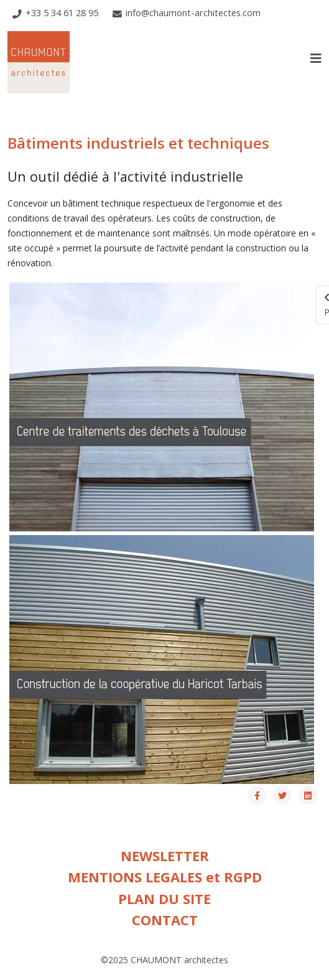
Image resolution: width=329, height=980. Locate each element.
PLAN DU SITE (165, 899)
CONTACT (165, 920)
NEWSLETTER (165, 856)
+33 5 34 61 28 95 (62, 12)
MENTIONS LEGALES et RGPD (165, 877)
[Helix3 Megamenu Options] (316, 58)
